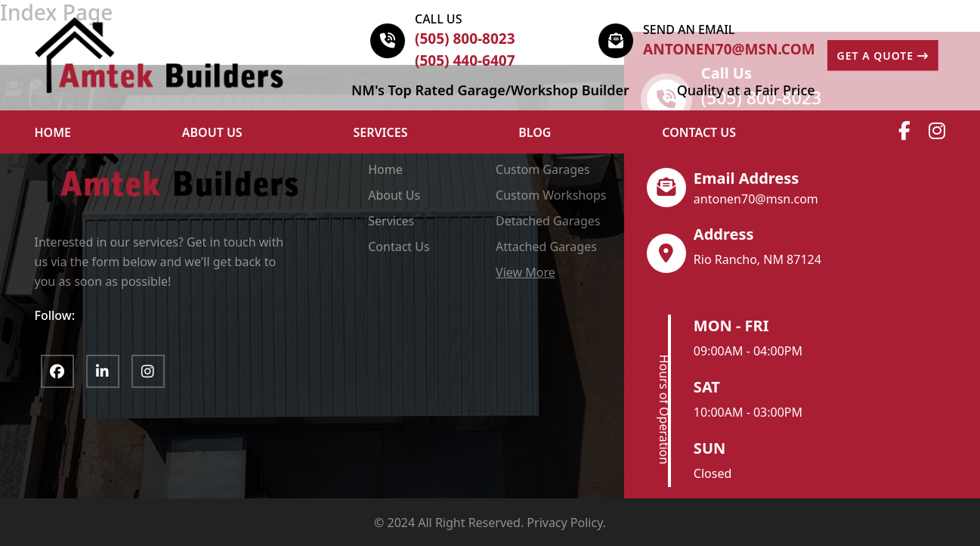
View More (526, 272)
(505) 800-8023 (465, 39)
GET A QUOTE (883, 56)
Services (381, 132)
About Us (394, 195)
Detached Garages (548, 221)
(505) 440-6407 (465, 60)
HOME (53, 132)
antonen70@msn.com (729, 49)
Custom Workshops (551, 195)
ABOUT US (212, 132)
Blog (535, 132)
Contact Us (699, 132)
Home (385, 169)
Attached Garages (546, 247)
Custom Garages (543, 169)
